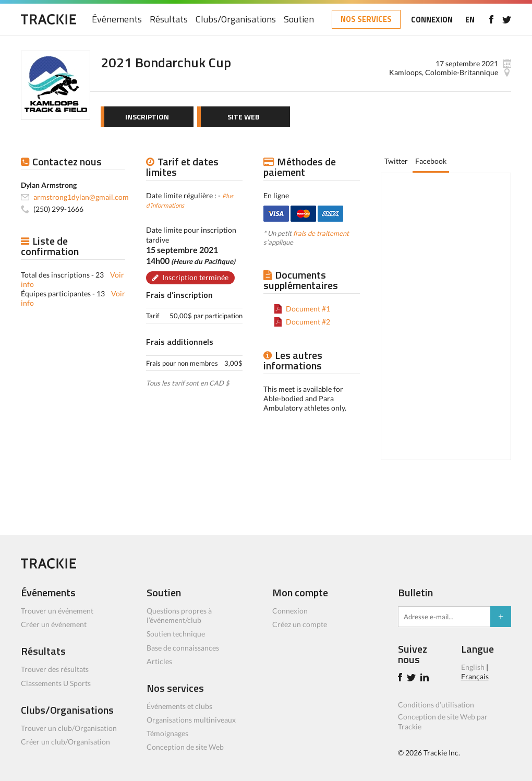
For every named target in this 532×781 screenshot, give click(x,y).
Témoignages (167, 733)
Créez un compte (300, 624)
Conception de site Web (185, 747)
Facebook (431, 161)
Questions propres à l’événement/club (179, 615)
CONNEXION (432, 20)
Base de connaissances (183, 648)
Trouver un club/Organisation (69, 728)
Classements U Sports (56, 683)
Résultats (169, 20)
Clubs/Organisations (236, 20)
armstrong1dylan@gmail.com (81, 197)
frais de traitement (321, 233)
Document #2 (308, 322)
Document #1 (308, 309)
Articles (159, 661)
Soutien (299, 20)
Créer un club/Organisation (65, 742)
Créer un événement (54, 624)
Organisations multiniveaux (191, 720)
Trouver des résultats (55, 669)
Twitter (396, 161)
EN (470, 20)
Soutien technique (176, 634)
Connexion (290, 611)
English (473, 667)
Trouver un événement (57, 611)
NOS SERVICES (366, 19)
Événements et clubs (179, 706)
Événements (117, 20)
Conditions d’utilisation (436, 705)
